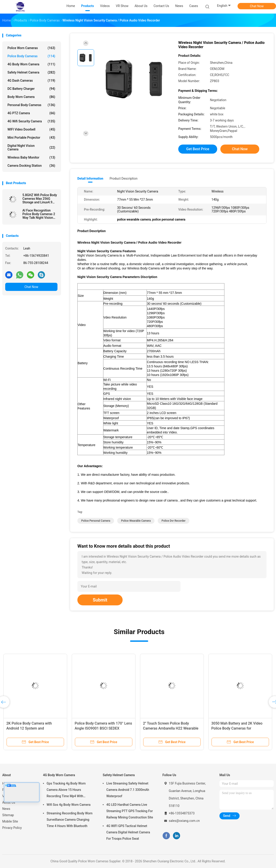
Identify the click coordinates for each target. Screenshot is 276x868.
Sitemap (8, 815)
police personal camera (96, 521)
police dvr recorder (174, 521)
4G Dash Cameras (31, 81)
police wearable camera (136, 521)
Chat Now (257, 6)
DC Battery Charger (31, 89)
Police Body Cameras (31, 56)
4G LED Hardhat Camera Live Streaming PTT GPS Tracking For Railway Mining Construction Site (130, 811)
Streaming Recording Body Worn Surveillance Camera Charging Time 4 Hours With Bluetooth (70, 820)
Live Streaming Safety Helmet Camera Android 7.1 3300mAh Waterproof (128, 790)
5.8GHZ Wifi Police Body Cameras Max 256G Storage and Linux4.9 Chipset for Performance (40, 199)
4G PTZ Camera (31, 113)
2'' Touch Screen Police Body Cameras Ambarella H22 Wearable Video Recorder (171, 728)
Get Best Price (198, 149)
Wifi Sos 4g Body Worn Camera (69, 805)
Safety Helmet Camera (31, 72)
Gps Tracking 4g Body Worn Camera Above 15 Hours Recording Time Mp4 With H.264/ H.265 (66, 790)
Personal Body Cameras (31, 105)
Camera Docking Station (31, 166)
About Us (9, 802)
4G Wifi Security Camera (31, 121)
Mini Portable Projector (31, 138)
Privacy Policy (12, 828)
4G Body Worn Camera (31, 64)
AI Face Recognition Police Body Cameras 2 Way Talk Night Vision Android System (39, 214)
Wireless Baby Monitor (31, 157)
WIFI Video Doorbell (31, 129)
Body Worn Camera (31, 97)
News (6, 809)
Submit (100, 600)
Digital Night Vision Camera (31, 147)
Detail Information (90, 178)
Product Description (123, 178)
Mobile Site (10, 821)
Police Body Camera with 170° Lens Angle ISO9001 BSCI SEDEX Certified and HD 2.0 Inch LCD (103, 728)
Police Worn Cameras (31, 48)
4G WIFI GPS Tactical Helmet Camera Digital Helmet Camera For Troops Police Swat (128, 832)
